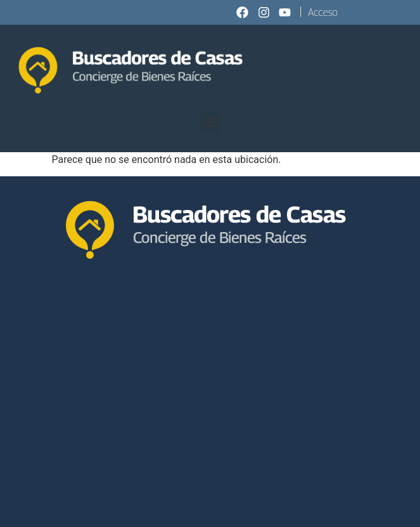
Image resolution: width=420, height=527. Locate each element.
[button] (210, 123)
